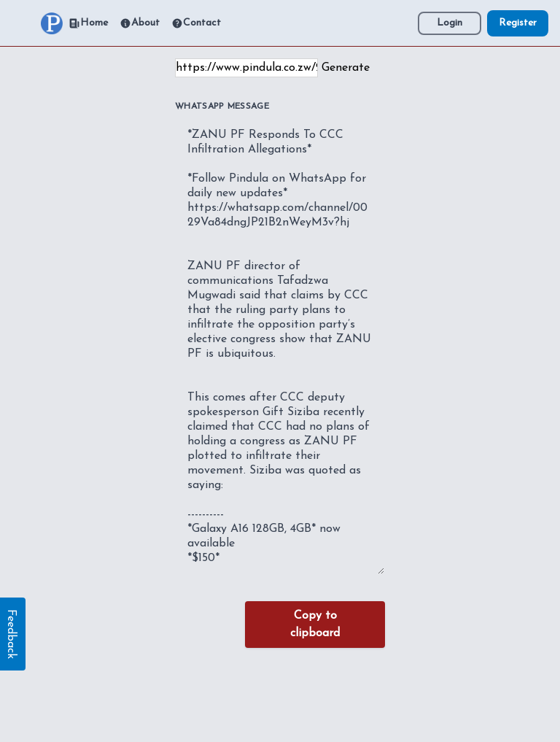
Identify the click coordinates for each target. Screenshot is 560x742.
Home (88, 23)
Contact (196, 23)
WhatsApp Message (222, 107)
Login (450, 23)
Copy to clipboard (315, 625)
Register (518, 23)
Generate (346, 68)
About (140, 23)
